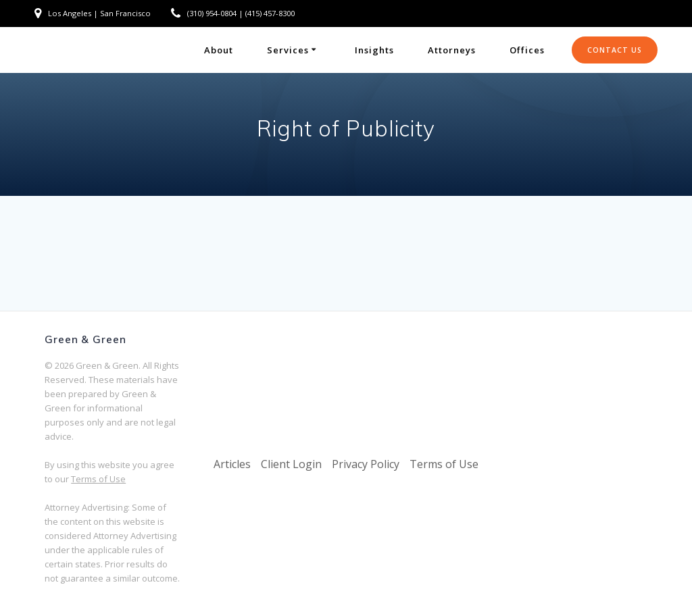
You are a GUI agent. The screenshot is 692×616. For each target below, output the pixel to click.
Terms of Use (98, 479)
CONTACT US (615, 50)
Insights (374, 50)
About (219, 50)
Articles (232, 464)
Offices (527, 50)
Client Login (291, 464)
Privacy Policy (366, 464)
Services (288, 50)
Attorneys (452, 50)
